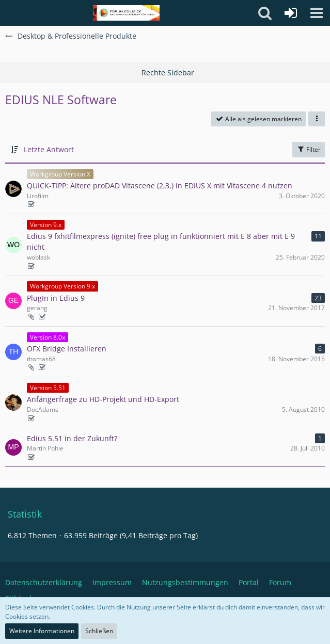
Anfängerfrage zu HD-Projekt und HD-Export (103, 399)
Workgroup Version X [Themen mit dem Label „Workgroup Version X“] (60, 174)
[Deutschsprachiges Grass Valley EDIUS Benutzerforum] (126, 13)
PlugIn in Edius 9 (56, 298)
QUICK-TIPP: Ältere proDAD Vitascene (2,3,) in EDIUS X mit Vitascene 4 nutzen (160, 186)
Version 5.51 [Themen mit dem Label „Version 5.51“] (48, 388)
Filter (309, 149)
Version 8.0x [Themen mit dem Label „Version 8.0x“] (48, 337)
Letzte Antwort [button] (49, 149)
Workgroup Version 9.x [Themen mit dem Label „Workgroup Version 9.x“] (62, 286)
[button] (317, 13)
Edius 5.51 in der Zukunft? (72, 438)
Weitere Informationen (42, 631)
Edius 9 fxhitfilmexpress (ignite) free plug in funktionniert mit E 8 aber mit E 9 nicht (161, 242)
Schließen (99, 631)
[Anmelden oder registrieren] (291, 13)
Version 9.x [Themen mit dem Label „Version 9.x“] (46, 225)
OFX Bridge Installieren (67, 349)
